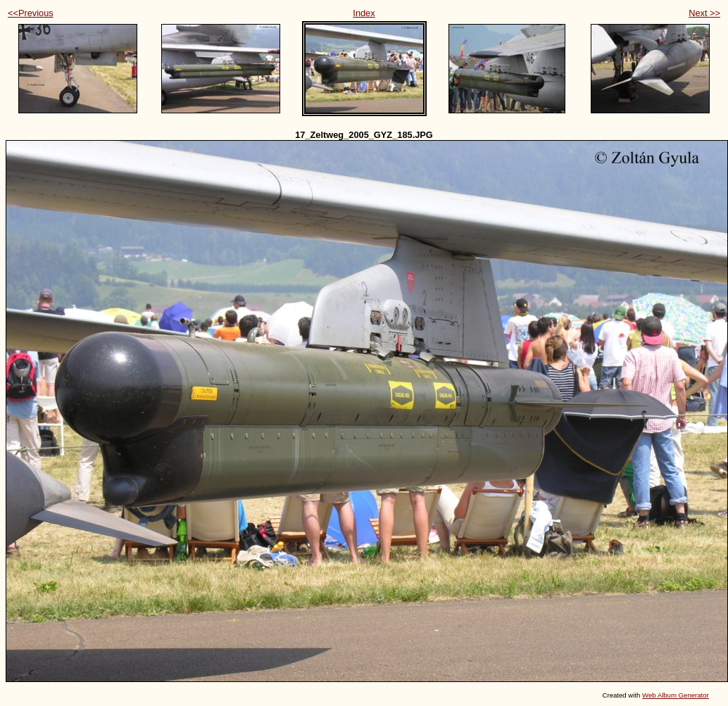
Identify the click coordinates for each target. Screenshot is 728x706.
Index (364, 13)
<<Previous (31, 13)
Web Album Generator (676, 695)
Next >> (704, 13)
